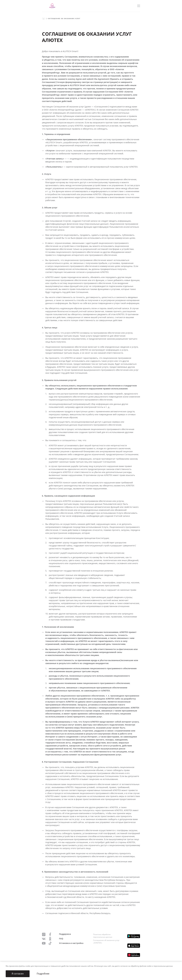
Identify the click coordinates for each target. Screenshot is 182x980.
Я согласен (18, 974)
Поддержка (65, 934)
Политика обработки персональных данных (103, 936)
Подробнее (43, 974)
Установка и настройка (71, 943)
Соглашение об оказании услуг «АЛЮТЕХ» (106, 942)
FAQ (61, 939)
